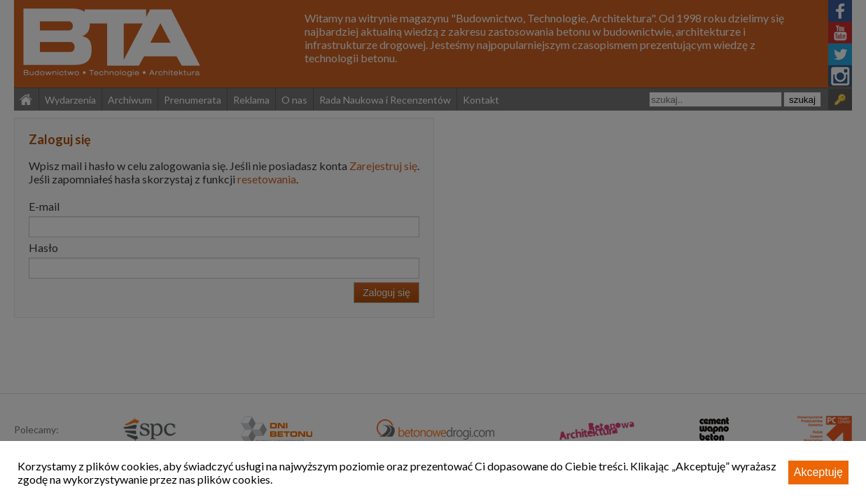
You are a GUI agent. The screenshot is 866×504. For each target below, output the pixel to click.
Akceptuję (818, 472)
